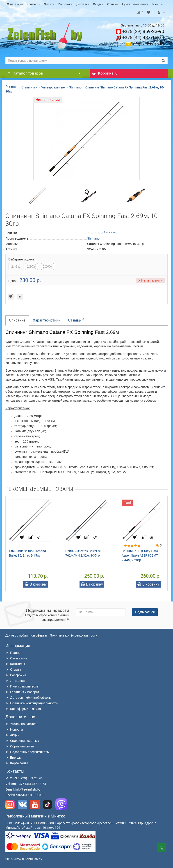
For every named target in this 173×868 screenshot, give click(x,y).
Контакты (33, 4)
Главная (11, 86)
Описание (17, 320)
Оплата (49, 4)
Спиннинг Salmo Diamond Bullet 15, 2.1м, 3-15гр (27, 553)
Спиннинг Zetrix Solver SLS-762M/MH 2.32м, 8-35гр (85, 553)
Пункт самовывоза (135, 4)
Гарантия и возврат (22, 692)
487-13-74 (143, 37)
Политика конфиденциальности (74, 635)
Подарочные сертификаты (27, 752)
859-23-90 (143, 31)
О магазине (15, 4)
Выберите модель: (22, 259)
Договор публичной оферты (26, 635)
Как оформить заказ (23, 709)
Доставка (83, 4)
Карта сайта (17, 763)
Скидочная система (22, 741)
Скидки (98, 4)
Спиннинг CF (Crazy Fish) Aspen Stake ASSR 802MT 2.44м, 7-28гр (140, 555)
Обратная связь (20, 746)
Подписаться (145, 612)
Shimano (75, 87)
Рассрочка (65, 4)
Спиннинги (29, 87)
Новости (14, 729)
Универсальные (53, 87)
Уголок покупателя (22, 724)
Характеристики (47, 320)
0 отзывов (110, 232)
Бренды (157, 4)
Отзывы (113, 4)
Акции (12, 735)
